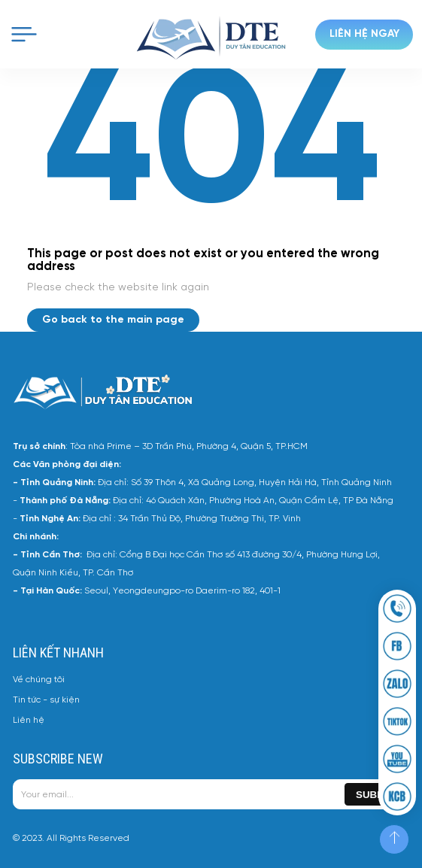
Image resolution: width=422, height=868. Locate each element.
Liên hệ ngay (364, 34)
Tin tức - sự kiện (46, 700)
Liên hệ (29, 720)
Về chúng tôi (39, 680)
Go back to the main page (113, 320)
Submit (375, 795)
